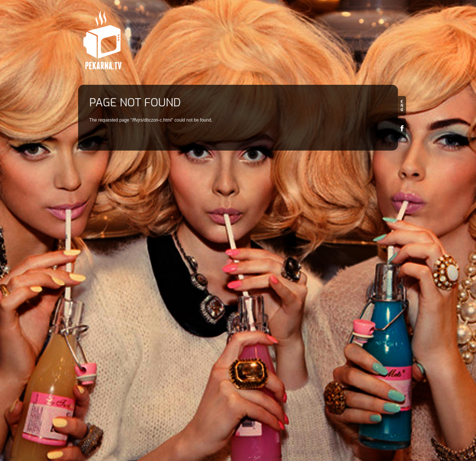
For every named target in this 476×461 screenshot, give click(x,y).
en (402, 106)
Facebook (402, 128)
